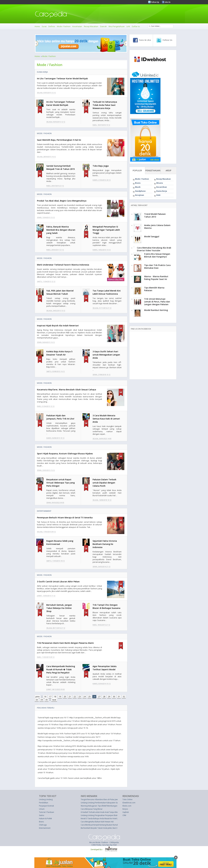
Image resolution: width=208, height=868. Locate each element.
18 (55, 697)
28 (104, 697)
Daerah (103, 26)
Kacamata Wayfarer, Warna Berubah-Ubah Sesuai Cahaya (67, 390)
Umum (42, 809)
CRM (124, 815)
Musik (138, 187)
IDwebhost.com (129, 803)
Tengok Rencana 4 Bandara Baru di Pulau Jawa (100, 799)
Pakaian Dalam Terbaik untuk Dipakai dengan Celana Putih (104, 483)
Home (37, 26)
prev (38, 697)
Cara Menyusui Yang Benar (92, 809)
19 (60, 697)
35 (47, 700)
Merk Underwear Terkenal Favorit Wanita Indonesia (63, 265)
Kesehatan (77, 26)
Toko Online (127, 799)
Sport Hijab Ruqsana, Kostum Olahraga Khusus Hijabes (65, 454)
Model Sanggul (152, 236)
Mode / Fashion (64, 26)
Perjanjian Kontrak (46, 806)
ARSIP (168, 170)
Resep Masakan (91, 26)
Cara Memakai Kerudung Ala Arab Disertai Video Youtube (154, 249)
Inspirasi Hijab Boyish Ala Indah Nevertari (58, 326)
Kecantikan (162, 187)
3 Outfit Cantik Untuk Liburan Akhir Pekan (58, 582)
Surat (44, 26)
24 (84, 697)
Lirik (128, 26)
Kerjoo (125, 809)
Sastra (42, 815)
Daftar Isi (136, 26)
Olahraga (43, 825)
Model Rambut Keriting (156, 310)
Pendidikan (44, 803)
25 (89, 697)
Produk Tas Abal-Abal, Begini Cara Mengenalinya (62, 201)
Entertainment (44, 511)
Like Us (167, 2)
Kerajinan (140, 195)
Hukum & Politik (45, 818)
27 (99, 697)
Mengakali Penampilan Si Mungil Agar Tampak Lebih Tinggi (106, 230)
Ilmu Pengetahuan (117, 26)
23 (80, 697)
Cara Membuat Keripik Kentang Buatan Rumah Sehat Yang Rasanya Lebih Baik (112, 825)
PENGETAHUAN (153, 170)
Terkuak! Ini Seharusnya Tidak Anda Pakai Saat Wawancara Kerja (105, 105)
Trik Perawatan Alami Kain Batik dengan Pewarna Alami (65, 643)
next (54, 700)
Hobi (158, 195)
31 (119, 697)
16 (45, 697)
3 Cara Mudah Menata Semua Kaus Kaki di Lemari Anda (106, 419)
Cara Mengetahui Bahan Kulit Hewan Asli (97, 822)
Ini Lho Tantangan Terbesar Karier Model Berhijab (62, 78)
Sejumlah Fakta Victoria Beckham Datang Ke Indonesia (105, 544)
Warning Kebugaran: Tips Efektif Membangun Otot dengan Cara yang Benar (111, 806)
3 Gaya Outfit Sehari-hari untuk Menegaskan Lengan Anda (106, 355)
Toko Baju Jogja (101, 166)
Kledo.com (127, 806)
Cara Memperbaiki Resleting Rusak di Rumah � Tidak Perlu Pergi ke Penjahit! (61, 669)
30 (114, 697)
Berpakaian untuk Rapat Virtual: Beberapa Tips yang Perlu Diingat (61, 483)
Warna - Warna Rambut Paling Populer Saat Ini (156, 278)
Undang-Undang (46, 799)
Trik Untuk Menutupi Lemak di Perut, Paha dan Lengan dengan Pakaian (157, 302)
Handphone (140, 191)
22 (75, 697)
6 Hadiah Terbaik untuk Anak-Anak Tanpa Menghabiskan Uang (106, 812)
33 (37, 700)
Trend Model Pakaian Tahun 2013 (155, 215)
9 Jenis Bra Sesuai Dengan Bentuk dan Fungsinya (157, 255)
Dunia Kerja (42, 72)
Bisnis (138, 183)
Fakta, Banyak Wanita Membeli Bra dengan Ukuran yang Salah (61, 230)
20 (65, 697)
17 (50, 697)
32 (124, 697)
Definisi (52, 26)
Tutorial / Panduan (47, 812)
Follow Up (155, 2)
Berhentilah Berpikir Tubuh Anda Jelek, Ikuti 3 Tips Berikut (104, 828)
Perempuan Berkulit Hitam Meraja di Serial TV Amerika (65, 518)
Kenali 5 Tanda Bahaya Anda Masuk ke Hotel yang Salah (103, 818)
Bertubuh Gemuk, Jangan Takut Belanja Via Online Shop (59, 608)
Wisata (160, 183)
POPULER (137, 170)
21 (70, 697)
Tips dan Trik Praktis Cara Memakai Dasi (157, 267)
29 (109, 697)
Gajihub (126, 812)
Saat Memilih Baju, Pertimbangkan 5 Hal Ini (59, 140)
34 (42, 700)
